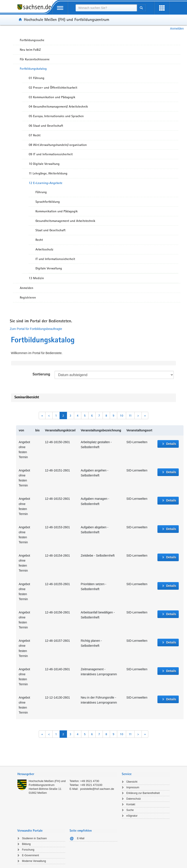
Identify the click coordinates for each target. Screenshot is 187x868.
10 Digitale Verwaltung (44, 164)
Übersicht (132, 782)
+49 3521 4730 (90, 781)
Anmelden (177, 29)
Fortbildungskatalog (33, 69)
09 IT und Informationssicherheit (51, 154)
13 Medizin (36, 278)
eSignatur (132, 816)
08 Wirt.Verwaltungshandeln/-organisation (58, 145)
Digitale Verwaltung (49, 268)
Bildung (26, 844)
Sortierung (41, 374)
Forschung (28, 850)
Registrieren (28, 297)
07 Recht (35, 135)
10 (122, 415)
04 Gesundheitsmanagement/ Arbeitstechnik (58, 106)
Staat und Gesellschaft (50, 230)
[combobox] (106, 8)
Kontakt (131, 804)
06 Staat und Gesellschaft (46, 126)
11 (130, 415)
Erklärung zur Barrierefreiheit (143, 793)
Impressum (133, 787)
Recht (39, 240)
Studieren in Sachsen (34, 838)
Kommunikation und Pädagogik (57, 211)
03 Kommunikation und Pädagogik (52, 97)
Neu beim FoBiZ (30, 50)
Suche (130, 810)
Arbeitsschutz (44, 249)
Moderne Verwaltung (34, 861)
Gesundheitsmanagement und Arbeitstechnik (65, 221)
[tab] (67, 774)
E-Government (30, 855)
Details (171, 444)
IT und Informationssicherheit (55, 259)
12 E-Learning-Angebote (46, 183)
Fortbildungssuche (32, 40)
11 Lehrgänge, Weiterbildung (48, 173)
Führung (41, 192)
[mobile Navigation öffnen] (60, 8)
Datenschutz (134, 799)
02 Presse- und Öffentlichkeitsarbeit (53, 88)
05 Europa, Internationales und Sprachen (56, 116)
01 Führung (37, 78)
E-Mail (81, 838)
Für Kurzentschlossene (35, 59)
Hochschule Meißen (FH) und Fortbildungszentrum (67, 19)
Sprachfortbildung (48, 202)
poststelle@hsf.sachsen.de (97, 789)
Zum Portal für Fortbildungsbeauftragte (36, 329)
